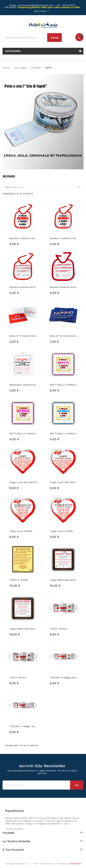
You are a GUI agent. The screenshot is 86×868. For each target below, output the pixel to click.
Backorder (76, 864)
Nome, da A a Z (43, 187)
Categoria (13, 51)
